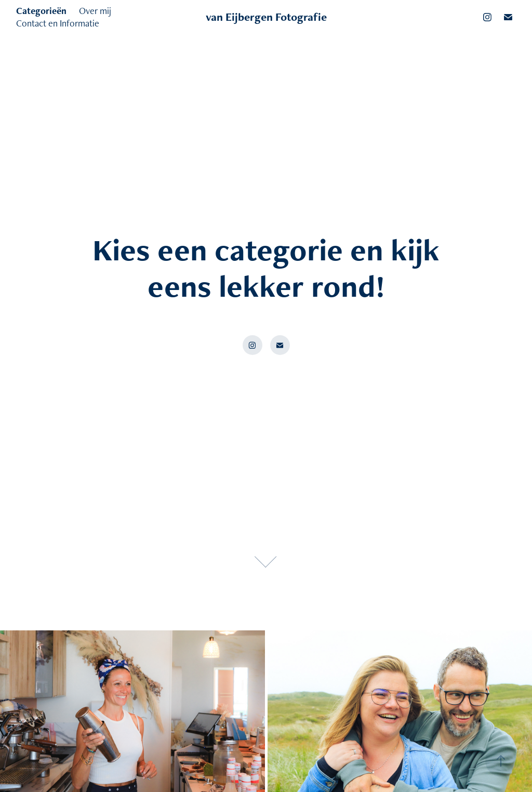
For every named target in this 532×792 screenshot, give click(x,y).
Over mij (95, 11)
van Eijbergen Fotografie (266, 17)
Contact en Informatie (58, 23)
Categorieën (41, 11)
